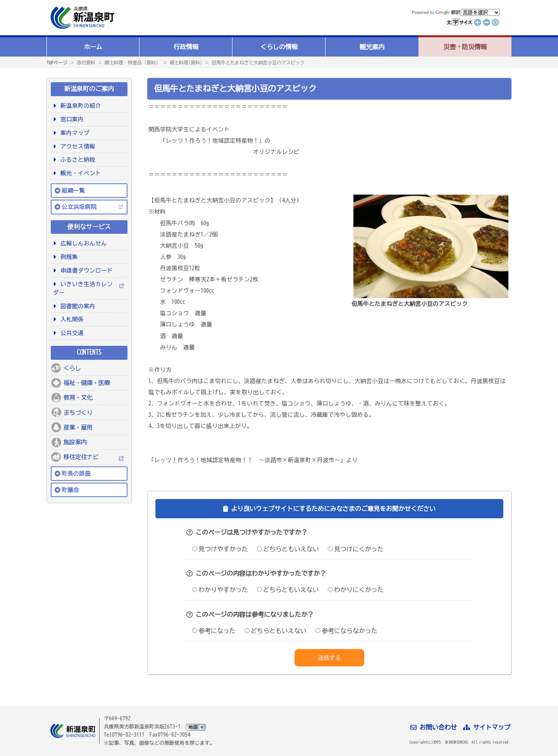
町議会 (70, 490)
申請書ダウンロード (85, 270)
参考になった (214, 631)
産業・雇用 (78, 427)
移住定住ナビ (81, 457)
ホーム (93, 47)
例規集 (68, 257)
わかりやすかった (220, 590)
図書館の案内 (77, 306)
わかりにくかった (356, 590)
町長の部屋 (76, 474)
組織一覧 (73, 191)
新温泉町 (81, 18)
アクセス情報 (77, 146)
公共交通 (71, 333)
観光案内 (372, 47)
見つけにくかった (356, 549)
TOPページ (57, 62)
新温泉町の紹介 (79, 106)
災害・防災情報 (465, 47)
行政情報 (186, 47)
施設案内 (75, 442)
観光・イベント (79, 173)
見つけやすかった (220, 549)
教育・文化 (78, 397)
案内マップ (74, 133)
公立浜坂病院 (79, 207)
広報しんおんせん (82, 243)
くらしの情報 (279, 47)
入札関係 (71, 319)
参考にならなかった (346, 631)
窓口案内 (71, 119)
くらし (72, 368)
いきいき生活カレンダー (83, 288)
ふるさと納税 (77, 160)
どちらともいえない (288, 549)
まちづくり (78, 413)
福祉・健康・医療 (87, 383)
